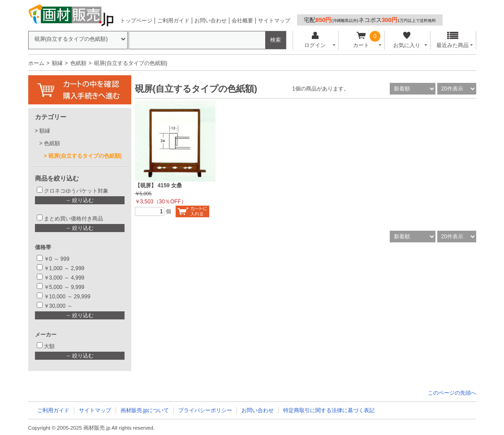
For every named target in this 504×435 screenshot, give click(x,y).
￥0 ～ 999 (57, 259)
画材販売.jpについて (145, 410)
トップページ (136, 21)
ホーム (36, 63)
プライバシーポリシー (205, 410)
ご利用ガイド (173, 21)
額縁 (57, 63)
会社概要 (242, 21)
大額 (49, 346)
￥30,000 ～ (59, 306)
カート (361, 40)
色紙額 (78, 63)
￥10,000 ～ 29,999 (67, 297)
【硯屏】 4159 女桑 (158, 185)
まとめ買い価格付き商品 (73, 219)
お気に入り (407, 40)
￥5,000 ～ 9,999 (64, 287)
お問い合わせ (211, 21)
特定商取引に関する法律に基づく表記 (329, 410)
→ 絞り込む (80, 200)
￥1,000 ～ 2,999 (64, 268)
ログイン (315, 40)
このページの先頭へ (452, 393)
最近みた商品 (452, 40)
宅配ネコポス (370, 20)
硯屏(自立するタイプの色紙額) (85, 156)
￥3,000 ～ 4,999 (64, 278)
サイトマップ (274, 21)
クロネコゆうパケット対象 (76, 191)
